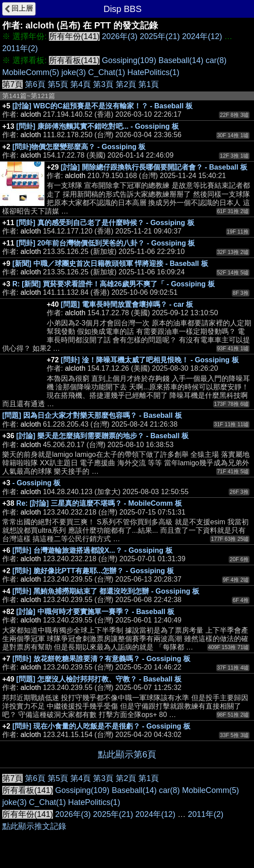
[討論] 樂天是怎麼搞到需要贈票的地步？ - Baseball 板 (103, 436)
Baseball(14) (181, 60)
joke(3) (74, 72)
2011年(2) (20, 48)
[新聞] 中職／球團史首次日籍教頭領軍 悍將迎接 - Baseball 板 (110, 264)
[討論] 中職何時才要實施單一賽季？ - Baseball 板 (96, 612)
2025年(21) (160, 36)
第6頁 (35, 84)
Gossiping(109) (129, 60)
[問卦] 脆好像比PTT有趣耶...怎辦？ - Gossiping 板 (93, 571)
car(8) (216, 60)
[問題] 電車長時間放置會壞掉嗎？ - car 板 (127, 304)
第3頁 (103, 84)
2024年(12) (202, 36)
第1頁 (149, 84)
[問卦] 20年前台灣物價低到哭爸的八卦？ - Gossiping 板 (106, 243)
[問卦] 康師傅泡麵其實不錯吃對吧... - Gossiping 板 (98, 126)
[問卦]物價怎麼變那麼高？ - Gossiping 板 (79, 147)
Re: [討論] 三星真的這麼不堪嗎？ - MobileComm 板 (99, 503)
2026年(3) (120, 36)
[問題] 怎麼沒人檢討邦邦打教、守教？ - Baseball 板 (99, 679)
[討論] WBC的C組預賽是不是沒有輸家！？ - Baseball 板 (103, 106)
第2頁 (126, 84)
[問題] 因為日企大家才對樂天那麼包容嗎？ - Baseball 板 (92, 415)
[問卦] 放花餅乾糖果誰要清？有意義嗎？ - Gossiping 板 (101, 659)
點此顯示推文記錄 (34, 826)
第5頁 (58, 84)
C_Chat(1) (107, 72)
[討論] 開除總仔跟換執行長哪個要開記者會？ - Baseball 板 (154, 167)
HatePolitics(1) (153, 72)
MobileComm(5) (31, 72)
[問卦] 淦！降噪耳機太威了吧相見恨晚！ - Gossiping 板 (150, 360)
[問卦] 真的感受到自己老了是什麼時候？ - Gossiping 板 (105, 223)
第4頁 (81, 84)
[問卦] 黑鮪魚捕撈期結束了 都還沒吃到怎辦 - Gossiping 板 (106, 591)
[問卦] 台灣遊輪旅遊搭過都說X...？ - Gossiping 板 (93, 550)
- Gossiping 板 (36, 483)
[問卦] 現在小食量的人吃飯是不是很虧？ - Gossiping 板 (101, 726)
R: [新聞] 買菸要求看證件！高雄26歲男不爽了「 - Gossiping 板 (114, 284)
